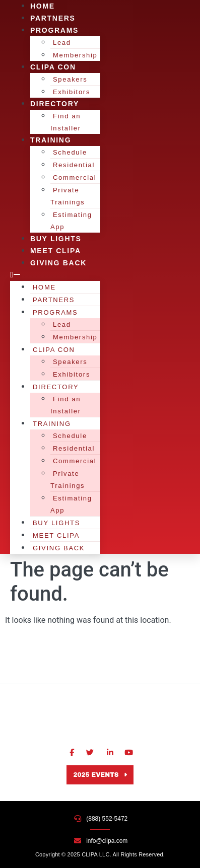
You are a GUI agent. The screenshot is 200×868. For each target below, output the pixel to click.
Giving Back (58, 263)
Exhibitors (72, 374)
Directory (55, 104)
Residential (74, 165)
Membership (75, 337)
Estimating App (71, 221)
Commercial (75, 177)
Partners (54, 300)
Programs (54, 30)
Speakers (70, 79)
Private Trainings (68, 196)
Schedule (70, 152)
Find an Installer (66, 122)
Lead (62, 43)
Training (51, 140)
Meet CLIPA (56, 535)
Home (44, 287)
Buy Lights (56, 523)
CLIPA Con (53, 67)
